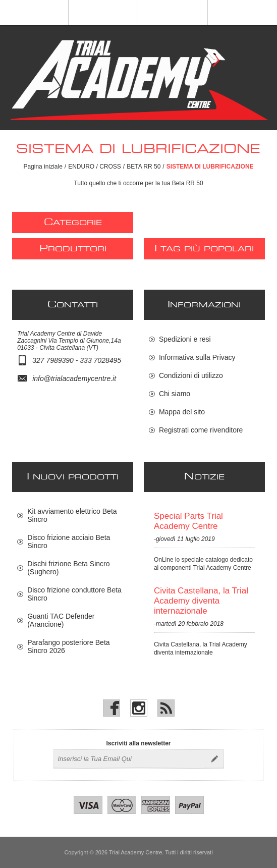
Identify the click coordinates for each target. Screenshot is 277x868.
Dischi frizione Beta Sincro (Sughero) (68, 568)
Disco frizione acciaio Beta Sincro (69, 541)
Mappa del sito (182, 412)
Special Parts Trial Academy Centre (188, 521)
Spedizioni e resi (185, 339)
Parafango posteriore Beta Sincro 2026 (68, 646)
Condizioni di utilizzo (191, 375)
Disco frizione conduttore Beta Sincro (74, 594)
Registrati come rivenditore (201, 430)
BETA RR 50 (144, 167)
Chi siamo (175, 394)
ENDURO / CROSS (95, 167)
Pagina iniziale (43, 167)
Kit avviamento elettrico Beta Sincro (72, 515)
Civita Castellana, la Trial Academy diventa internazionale (201, 601)
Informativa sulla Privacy (197, 357)
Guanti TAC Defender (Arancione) (61, 620)
